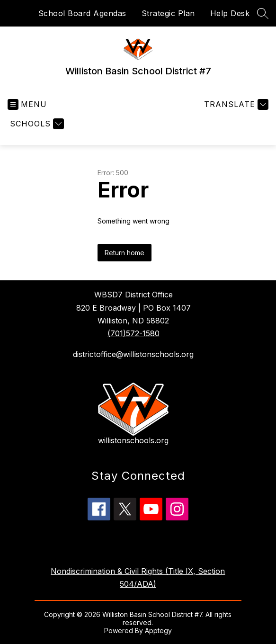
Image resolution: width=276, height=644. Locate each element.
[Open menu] (27, 104)
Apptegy (158, 631)
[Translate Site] (235, 104)
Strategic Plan (168, 13)
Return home (125, 253)
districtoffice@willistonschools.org (133, 354)
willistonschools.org (133, 440)
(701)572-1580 (134, 333)
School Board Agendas (82, 13)
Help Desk (230, 13)
